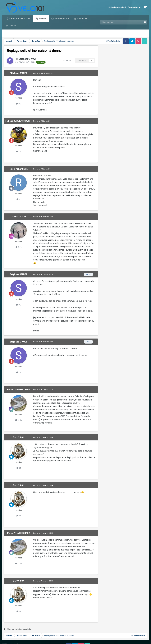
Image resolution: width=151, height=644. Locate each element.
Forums (43, 18)
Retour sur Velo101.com (20, 18)
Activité (13, 26)
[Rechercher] (115, 22)
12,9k (19, 420)
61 (19, 468)
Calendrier (82, 18)
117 (19, 104)
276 (19, 152)
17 (19, 199)
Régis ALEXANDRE (19, 169)
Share (68, 61)
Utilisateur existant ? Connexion (124, 7)
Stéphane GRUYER (28, 59)
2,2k (19, 247)
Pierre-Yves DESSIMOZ (19, 390)
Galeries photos (62, 18)
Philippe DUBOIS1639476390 (19, 121)
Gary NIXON (19, 437)
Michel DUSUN (19, 217)
